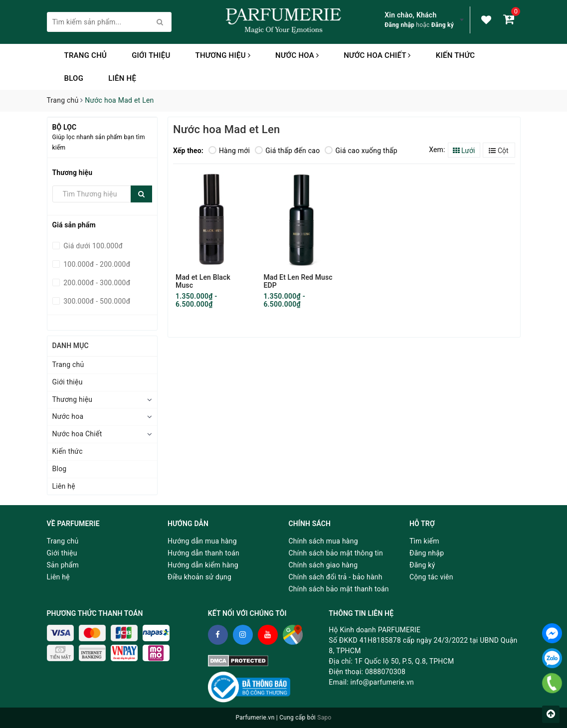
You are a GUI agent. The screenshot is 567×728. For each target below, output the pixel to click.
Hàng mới (229, 151)
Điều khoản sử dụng (199, 577)
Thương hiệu (223, 55)
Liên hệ (122, 78)
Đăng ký (443, 25)
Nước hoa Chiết (377, 55)
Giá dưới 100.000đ (93, 246)
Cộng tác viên (431, 577)
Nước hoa (297, 55)
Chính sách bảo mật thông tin (336, 553)
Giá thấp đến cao (287, 151)
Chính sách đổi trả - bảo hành (336, 577)
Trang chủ (86, 55)
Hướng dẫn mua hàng (202, 541)
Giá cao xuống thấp (361, 151)
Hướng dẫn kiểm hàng (203, 565)
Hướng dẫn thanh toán (203, 553)
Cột (498, 151)
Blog (74, 78)
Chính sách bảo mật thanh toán (339, 589)
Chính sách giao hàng (323, 565)
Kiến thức (456, 55)
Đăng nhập (399, 25)
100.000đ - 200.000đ (96, 264)
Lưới (464, 151)
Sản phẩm (63, 565)
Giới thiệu (151, 55)
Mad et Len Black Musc (203, 281)
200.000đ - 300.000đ (96, 283)
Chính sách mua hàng (323, 541)
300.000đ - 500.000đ (96, 301)
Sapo (324, 718)
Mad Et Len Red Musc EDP (298, 281)
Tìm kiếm (424, 541)
